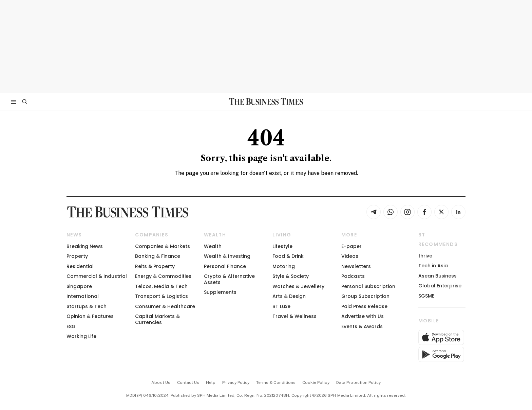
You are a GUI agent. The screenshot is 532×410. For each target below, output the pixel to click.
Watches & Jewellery (298, 286)
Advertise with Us (363, 316)
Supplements (220, 292)
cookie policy (316, 382)
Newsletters (356, 266)
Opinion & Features (90, 316)
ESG (71, 326)
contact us (188, 382)
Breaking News (85, 246)
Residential (80, 266)
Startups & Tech (87, 306)
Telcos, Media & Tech (161, 286)
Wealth (213, 246)
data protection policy (358, 382)
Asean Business (438, 276)
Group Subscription (365, 296)
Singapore (79, 286)
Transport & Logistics (161, 296)
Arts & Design (289, 296)
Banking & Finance (158, 256)
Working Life (81, 336)
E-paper (351, 246)
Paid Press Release (364, 306)
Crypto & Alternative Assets (229, 279)
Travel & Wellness (294, 316)
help (211, 382)
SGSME (426, 296)
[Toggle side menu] (14, 102)
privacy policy (236, 382)
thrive (425, 256)
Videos (350, 256)
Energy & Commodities (163, 276)
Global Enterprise (440, 286)
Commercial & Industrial (97, 276)
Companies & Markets (163, 246)
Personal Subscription (368, 286)
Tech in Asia (433, 266)
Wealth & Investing (227, 256)
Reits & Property (155, 266)
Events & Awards (362, 326)
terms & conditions (276, 382)
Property (77, 256)
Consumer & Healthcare (165, 306)
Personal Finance (225, 266)
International (83, 296)
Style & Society (291, 276)
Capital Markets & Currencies (157, 319)
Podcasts (353, 276)
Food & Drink (288, 256)
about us (161, 382)
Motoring (284, 266)
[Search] (24, 102)
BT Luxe (281, 306)
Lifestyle (282, 246)
